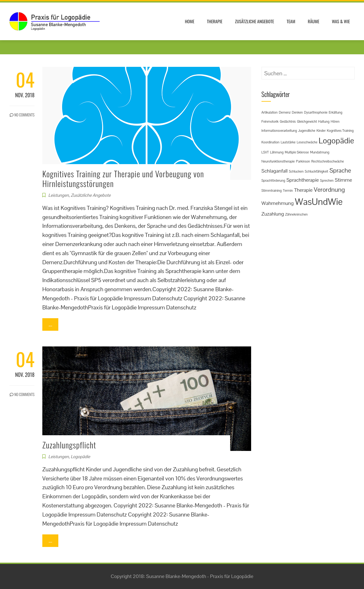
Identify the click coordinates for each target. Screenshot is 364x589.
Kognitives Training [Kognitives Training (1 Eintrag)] (340, 131)
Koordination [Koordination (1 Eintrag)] (271, 142)
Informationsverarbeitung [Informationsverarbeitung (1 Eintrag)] (279, 131)
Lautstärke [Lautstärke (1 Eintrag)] (288, 142)
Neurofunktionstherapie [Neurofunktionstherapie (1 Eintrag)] (278, 161)
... (50, 324)
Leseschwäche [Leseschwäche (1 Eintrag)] (307, 142)
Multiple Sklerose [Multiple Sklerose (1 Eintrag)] (297, 152)
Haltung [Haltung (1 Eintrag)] (324, 121)
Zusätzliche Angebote (254, 21)
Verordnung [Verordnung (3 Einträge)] (329, 190)
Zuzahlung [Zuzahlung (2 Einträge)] (273, 214)
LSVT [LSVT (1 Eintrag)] (265, 152)
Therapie (215, 21)
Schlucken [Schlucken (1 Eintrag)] (296, 171)
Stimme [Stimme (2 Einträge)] (343, 180)
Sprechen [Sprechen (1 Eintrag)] (327, 180)
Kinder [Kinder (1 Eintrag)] (321, 131)
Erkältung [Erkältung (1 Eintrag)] (335, 112)
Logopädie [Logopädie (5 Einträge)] (336, 141)
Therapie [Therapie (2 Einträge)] (303, 190)
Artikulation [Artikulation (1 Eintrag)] (270, 112)
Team (291, 21)
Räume (314, 21)
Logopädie (80, 457)
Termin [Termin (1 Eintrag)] (288, 190)
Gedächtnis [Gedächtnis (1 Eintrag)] (288, 121)
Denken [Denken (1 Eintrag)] (297, 112)
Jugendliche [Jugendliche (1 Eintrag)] (307, 131)
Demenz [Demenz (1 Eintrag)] (285, 112)
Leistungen (58, 195)
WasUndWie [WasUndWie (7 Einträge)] (319, 202)
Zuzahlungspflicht (69, 445)
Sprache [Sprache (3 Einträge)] (340, 170)
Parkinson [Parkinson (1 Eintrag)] (303, 161)
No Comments (22, 115)
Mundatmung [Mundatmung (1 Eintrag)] (320, 152)
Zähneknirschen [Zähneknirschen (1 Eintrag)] (296, 214)
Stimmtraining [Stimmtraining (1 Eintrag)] (272, 190)
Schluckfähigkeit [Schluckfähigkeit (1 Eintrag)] (317, 171)
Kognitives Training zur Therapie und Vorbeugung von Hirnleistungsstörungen (123, 179)
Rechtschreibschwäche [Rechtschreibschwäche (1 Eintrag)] (328, 161)
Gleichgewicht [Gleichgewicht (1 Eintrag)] (307, 121)
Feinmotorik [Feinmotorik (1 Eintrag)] (270, 121)
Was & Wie (341, 21)
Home (190, 21)
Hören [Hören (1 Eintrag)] (335, 121)
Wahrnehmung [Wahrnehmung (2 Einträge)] (278, 203)
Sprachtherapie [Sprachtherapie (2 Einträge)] (303, 180)
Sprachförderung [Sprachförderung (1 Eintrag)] (273, 180)
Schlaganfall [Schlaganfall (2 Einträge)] (275, 171)
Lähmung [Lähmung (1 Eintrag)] (277, 152)
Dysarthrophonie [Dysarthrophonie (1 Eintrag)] (316, 112)
